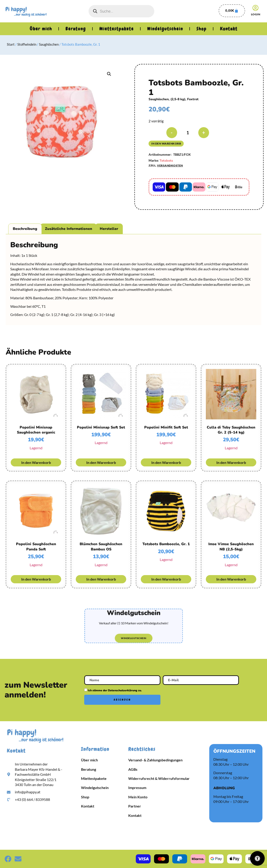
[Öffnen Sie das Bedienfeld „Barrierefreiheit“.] (257, 858)
